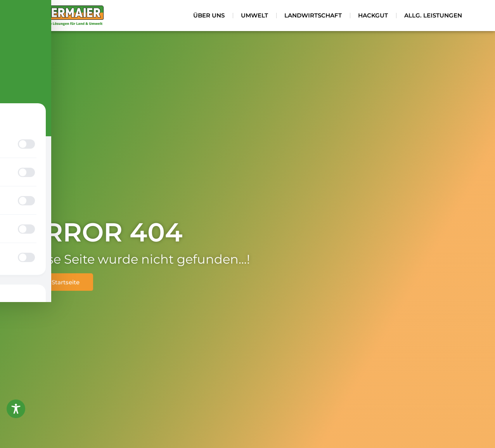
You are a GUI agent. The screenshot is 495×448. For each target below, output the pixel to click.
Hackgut (373, 15)
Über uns (209, 15)
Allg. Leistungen (433, 15)
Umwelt (254, 15)
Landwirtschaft (313, 15)
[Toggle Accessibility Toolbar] (16, 409)
